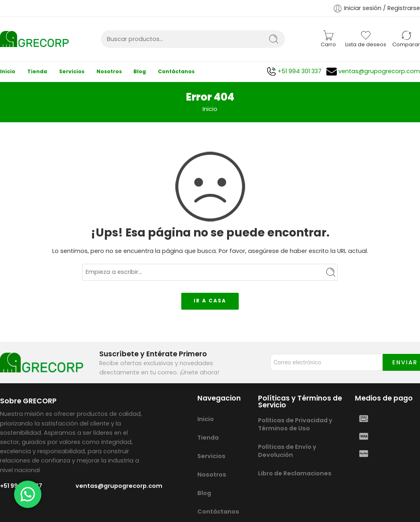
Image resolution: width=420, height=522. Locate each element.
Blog (140, 71)
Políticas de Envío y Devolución (287, 451)
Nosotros (109, 71)
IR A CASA (210, 301)
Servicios (72, 71)
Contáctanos (176, 71)
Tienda (37, 71)
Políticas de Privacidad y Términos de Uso (295, 424)
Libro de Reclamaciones (295, 473)
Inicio (8, 71)
